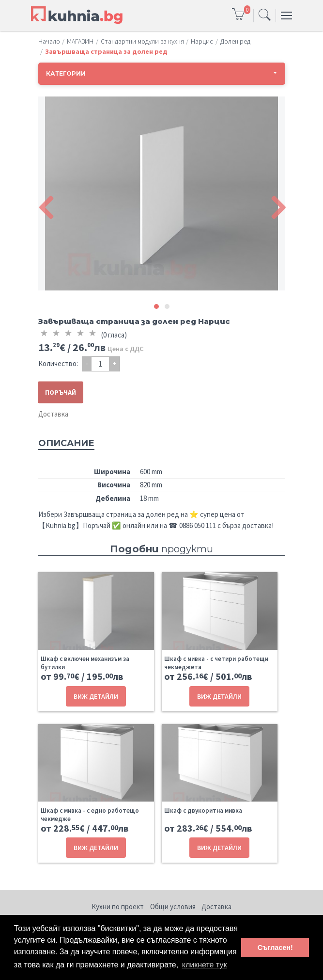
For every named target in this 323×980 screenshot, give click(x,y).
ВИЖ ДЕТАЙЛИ (96, 696)
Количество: (58, 363)
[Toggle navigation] (265, 16)
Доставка (53, 414)
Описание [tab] (66, 443)
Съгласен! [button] (275, 948)
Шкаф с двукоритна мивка (203, 811)
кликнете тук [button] (205, 965)
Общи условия (173, 907)
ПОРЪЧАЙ (61, 392)
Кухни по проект (118, 907)
